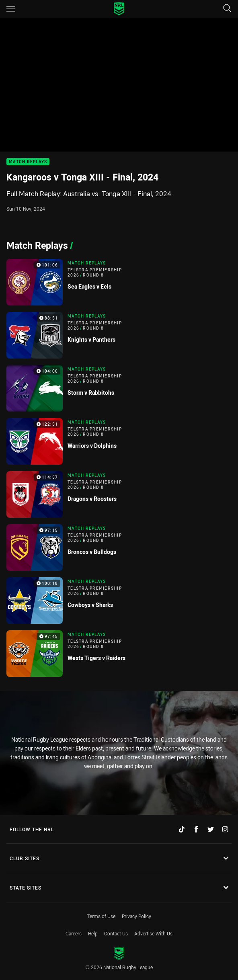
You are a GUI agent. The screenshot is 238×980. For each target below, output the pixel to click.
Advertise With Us (153, 933)
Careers (74, 933)
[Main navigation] (11, 9)
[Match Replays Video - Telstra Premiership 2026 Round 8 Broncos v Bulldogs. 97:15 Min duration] (119, 547)
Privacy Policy (136, 916)
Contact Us (116, 933)
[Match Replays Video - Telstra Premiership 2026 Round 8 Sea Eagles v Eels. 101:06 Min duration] (119, 282)
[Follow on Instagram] (225, 829)
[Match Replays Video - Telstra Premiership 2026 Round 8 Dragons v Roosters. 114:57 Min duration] (119, 494)
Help (93, 933)
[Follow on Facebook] (196, 829)
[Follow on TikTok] (182, 829)
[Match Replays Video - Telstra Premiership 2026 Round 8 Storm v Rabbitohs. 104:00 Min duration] (119, 388)
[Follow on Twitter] (211, 829)
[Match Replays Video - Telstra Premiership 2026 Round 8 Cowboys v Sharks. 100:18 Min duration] (119, 601)
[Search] (227, 9)
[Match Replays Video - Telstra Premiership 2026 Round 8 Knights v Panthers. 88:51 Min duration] (119, 335)
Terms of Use (101, 916)
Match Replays (28, 162)
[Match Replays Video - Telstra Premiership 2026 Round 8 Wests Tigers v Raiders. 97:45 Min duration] (119, 654)
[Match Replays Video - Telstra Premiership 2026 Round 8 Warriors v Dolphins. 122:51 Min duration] (119, 441)
